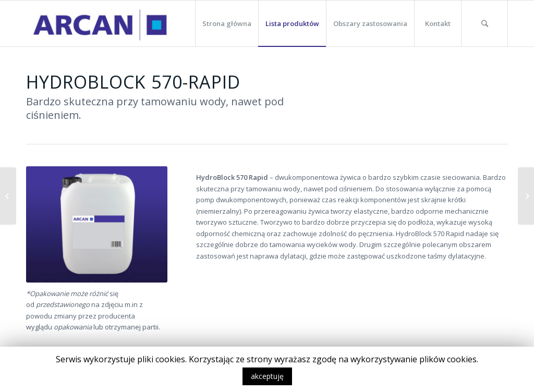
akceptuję (267, 376)
